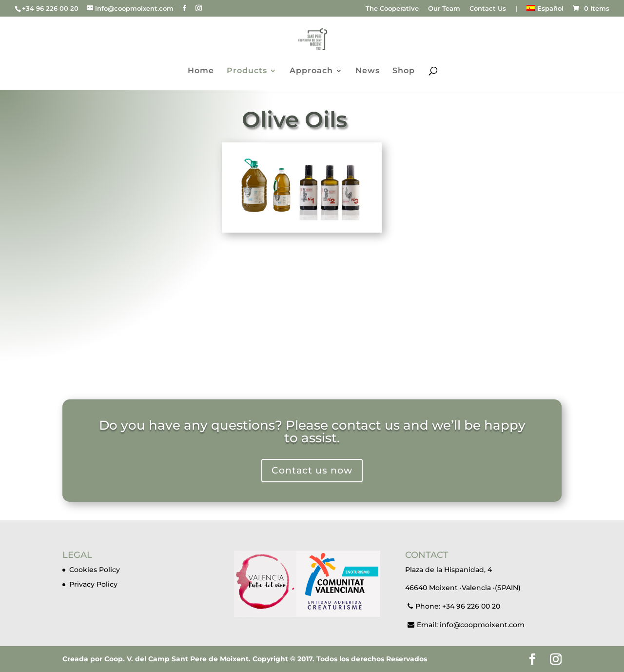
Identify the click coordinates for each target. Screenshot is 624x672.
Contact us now (312, 462)
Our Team (444, 9)
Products (247, 71)
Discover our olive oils (302, 252)
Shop (404, 71)
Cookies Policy (95, 570)
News (368, 71)
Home (201, 71)
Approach (311, 71)
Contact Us (488, 9)
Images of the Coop (312, 350)
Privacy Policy (93, 584)
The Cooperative (392, 9)
